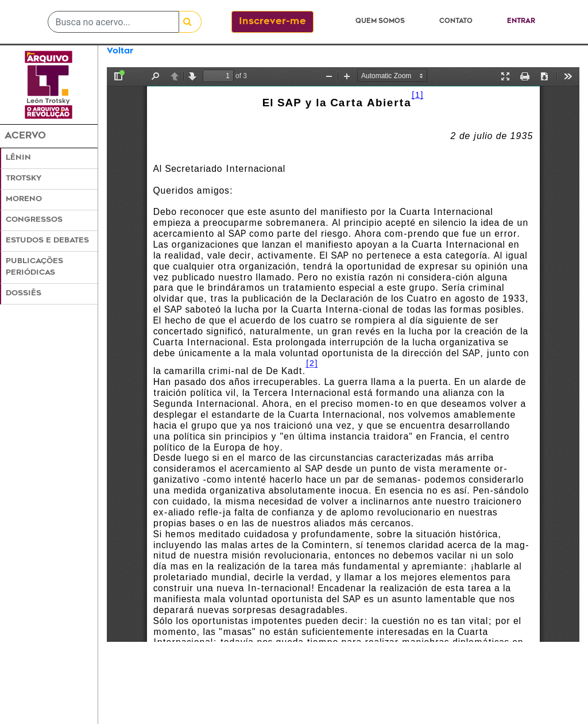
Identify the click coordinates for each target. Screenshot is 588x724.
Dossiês (24, 294)
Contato (456, 22)
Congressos (34, 220)
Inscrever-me (272, 22)
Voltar (120, 51)
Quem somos (380, 22)
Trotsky (24, 179)
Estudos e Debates (47, 241)
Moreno (24, 199)
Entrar (521, 22)
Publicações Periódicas (34, 267)
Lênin (18, 158)
